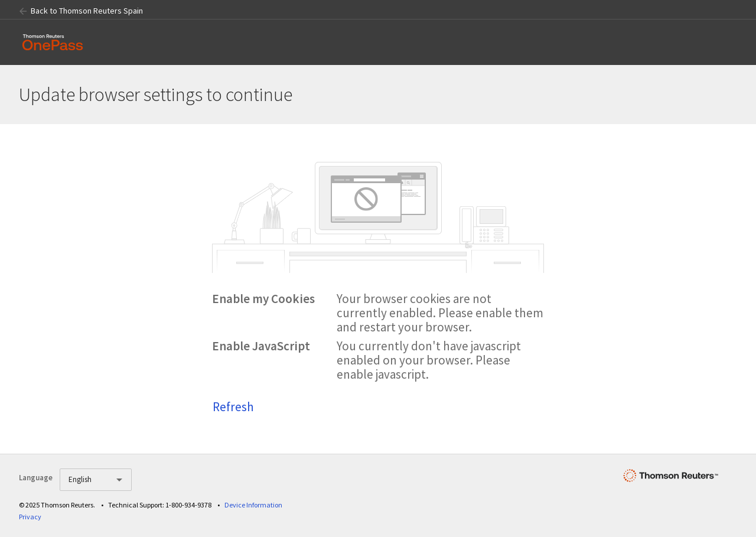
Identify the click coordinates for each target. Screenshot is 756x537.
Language (36, 478)
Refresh (233, 407)
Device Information (253, 505)
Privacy (30, 517)
